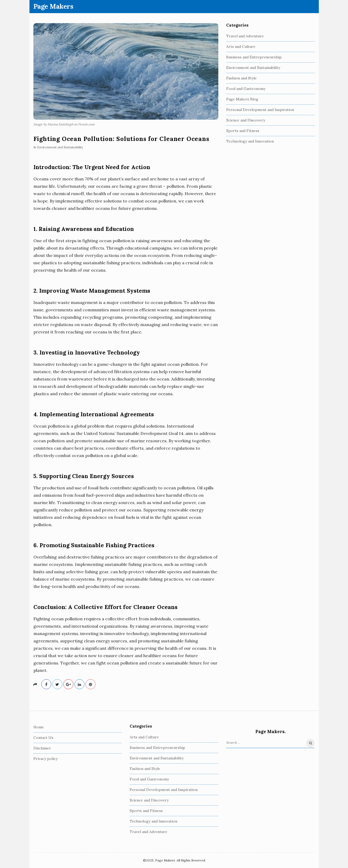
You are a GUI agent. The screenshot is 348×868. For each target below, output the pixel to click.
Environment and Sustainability (60, 147)
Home (39, 727)
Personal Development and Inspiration (260, 110)
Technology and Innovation (250, 141)
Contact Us (43, 738)
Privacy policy (46, 759)
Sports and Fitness (243, 131)
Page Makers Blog (242, 99)
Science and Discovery (246, 120)
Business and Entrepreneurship (254, 57)
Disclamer (42, 748)
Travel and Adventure (245, 36)
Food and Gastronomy (246, 89)
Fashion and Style (241, 78)
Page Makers (53, 6)
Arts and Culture (241, 47)
